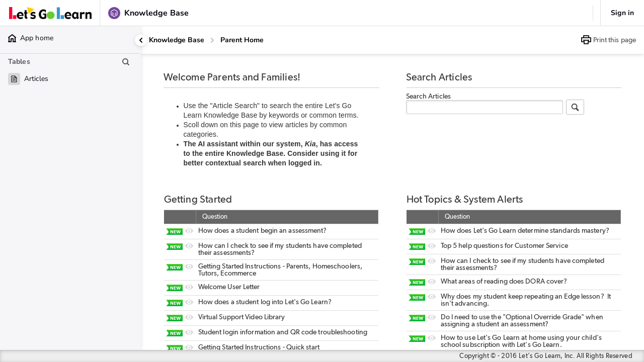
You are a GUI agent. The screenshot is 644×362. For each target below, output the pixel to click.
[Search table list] (126, 62)
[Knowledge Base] (177, 40)
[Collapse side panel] (141, 40)
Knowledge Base (177, 40)
